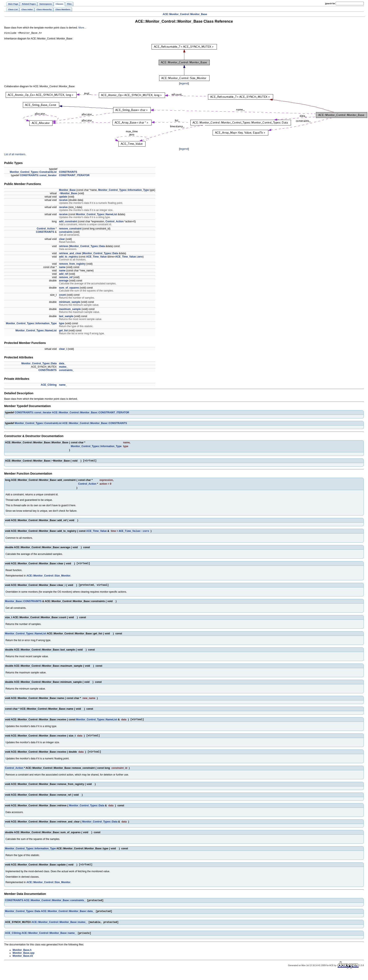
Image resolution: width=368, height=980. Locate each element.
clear (62, 240)
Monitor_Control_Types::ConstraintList (33, 173)
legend (184, 84)
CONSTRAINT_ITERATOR (74, 176)
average (64, 281)
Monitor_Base (199, 14)
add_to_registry (68, 257)
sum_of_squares (69, 288)
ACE (165, 14)
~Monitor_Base (68, 194)
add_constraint (68, 222)
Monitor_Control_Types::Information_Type (124, 191)
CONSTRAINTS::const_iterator (38, 176)
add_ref (64, 275)
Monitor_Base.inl (23, 963)
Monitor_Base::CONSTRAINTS (23, 605)
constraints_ (66, 371)
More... (82, 28)
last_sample (66, 317)
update (63, 197)
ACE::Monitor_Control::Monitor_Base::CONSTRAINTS (95, 424)
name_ (63, 385)
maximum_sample (70, 310)
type (62, 324)
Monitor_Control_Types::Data (87, 247)
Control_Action (115, 222)
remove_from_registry (72, 264)
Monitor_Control (179, 14)
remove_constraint (70, 229)
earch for (330, 3)
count (62, 295)
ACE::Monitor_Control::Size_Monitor (48, 578)
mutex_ (63, 367)
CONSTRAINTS (68, 173)
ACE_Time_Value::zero (129, 257)
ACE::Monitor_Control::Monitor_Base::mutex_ (59, 929)
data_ (62, 364)
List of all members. (15, 155)
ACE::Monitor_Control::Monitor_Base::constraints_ (55, 907)
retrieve (64, 247)
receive (63, 201)
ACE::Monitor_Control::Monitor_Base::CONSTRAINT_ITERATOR (91, 413)
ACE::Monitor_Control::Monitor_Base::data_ (67, 918)
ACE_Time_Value (96, 257)
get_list (63, 331)
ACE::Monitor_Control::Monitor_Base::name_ (49, 941)
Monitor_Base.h (22, 958)
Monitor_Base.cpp (24, 960)
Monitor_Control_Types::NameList (97, 215)
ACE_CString (49, 385)
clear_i (63, 350)
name (62, 268)
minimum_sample (70, 303)
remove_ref (66, 278)
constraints (66, 233)
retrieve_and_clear (70, 254)
